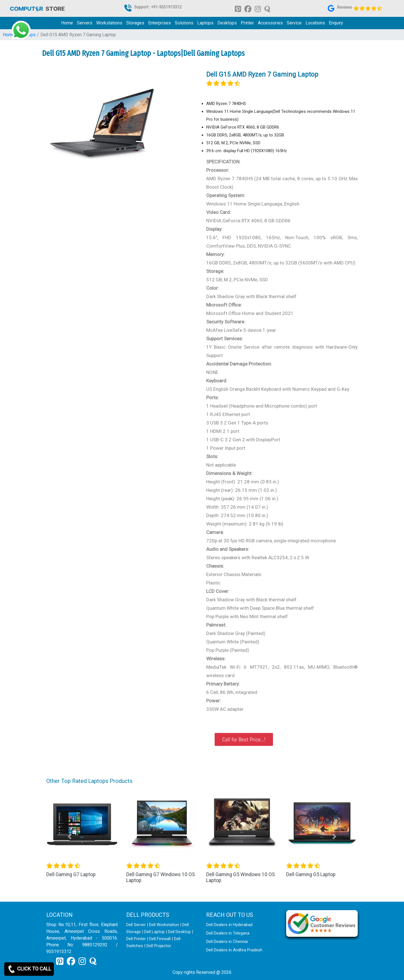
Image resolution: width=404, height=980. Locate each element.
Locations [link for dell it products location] (315, 23)
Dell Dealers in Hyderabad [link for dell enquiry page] (229, 925)
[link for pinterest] (238, 9)
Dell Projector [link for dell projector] (159, 946)
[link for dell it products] (37, 8)
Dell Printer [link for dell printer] (136, 939)
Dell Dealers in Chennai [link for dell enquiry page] (227, 942)
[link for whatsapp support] (21, 30)
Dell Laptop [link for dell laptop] (154, 932)
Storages (135, 23)
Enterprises (159, 23)
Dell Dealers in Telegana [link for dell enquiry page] (228, 933)
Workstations (109, 23)
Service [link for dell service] (294, 23)
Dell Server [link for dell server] (136, 925)
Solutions (184, 23)
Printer (247, 23)
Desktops (227, 23)
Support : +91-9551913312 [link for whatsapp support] (158, 7)
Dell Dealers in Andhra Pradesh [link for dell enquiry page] (234, 950)
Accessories (270, 23)
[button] (70, 837)
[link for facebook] (248, 9)
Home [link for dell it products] (67, 23)
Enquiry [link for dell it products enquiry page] (336, 23)
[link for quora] (267, 9)
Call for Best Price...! (244, 739)
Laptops (205, 23)
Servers (85, 23)
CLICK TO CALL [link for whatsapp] (29, 969)
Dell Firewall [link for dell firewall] (160, 939)
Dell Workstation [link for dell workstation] (164, 925)
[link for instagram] (258, 9)
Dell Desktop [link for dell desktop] (179, 932)
